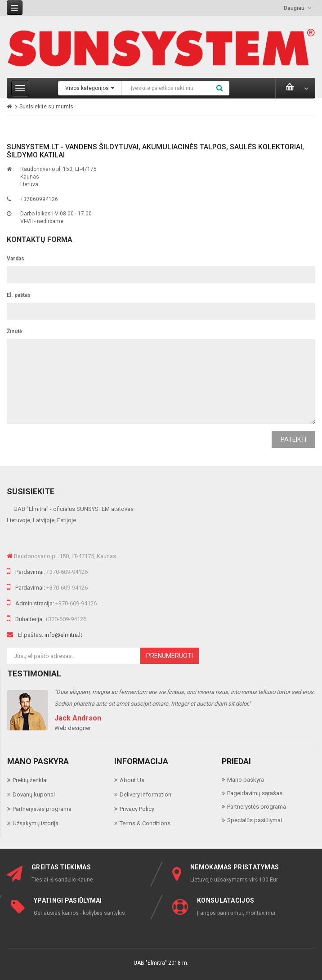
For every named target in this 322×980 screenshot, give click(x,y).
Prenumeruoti (170, 656)
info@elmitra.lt (63, 635)
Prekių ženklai (30, 780)
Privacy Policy (137, 809)
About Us (132, 780)
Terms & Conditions (145, 823)
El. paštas (19, 295)
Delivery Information (145, 794)
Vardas (16, 259)
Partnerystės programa (42, 809)
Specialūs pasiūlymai (255, 820)
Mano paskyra (246, 780)
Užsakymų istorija (36, 823)
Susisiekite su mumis (46, 107)
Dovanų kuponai (34, 794)
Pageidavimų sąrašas (255, 793)
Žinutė (14, 331)
